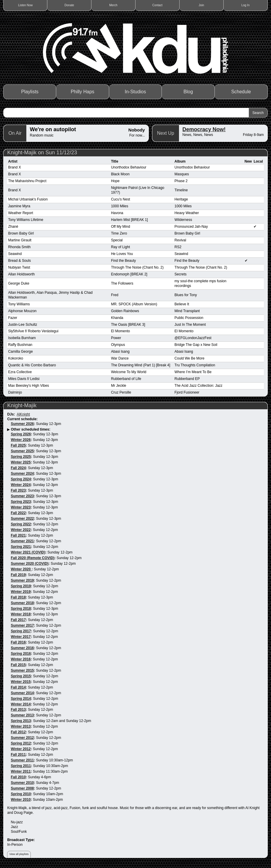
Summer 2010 (22, 783)
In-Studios (135, 92)
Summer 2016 (22, 648)
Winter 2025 (21, 462)
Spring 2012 (21, 743)
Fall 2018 (18, 597)
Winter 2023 (21, 507)
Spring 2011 (21, 766)
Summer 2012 (22, 738)
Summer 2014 (22, 693)
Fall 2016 (18, 642)
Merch (113, 5)
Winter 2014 (21, 704)
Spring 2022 (21, 524)
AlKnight (23, 414)
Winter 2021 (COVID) (28, 552)
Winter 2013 (21, 726)
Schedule (241, 92)
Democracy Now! (204, 129)
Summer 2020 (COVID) (29, 564)
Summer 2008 (22, 788)
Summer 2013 (22, 715)
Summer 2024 (22, 474)
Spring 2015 (21, 676)
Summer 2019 (22, 580)
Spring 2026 (21, 434)
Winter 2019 (21, 592)
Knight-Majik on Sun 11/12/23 (42, 153)
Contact (157, 5)
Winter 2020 (21, 569)
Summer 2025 (22, 451)
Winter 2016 (21, 659)
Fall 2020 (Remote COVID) (32, 558)
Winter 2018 (21, 614)
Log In (246, 5)
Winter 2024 (21, 485)
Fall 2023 (18, 490)
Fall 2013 (18, 710)
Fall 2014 (18, 687)
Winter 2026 (21, 440)
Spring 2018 (21, 609)
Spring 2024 (21, 479)
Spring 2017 (21, 631)
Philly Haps (83, 92)
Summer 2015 (22, 670)
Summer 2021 (22, 541)
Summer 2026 (22, 424)
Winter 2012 (21, 749)
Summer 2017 (22, 625)
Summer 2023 (22, 496)
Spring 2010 (21, 794)
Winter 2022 (21, 530)
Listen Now (25, 5)
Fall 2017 (18, 620)
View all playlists (19, 854)
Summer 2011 (22, 760)
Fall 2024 (18, 468)
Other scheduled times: (31, 429)
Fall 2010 (18, 777)
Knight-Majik (22, 405)
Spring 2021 (21, 547)
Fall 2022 (18, 513)
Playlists (30, 92)
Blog (188, 92)
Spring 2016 (21, 654)
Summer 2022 (22, 519)
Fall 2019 (18, 575)
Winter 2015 (21, 682)
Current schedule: (22, 419)
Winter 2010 (21, 800)
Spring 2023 (21, 502)
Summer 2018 (22, 603)
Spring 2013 (21, 721)
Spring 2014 (21, 699)
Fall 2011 (18, 755)
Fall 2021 (18, 535)
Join (201, 5)
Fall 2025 (18, 445)
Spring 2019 (21, 586)
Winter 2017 (21, 637)
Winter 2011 (21, 771)
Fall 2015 (18, 665)
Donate (69, 5)
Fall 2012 (18, 732)
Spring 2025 (21, 457)
